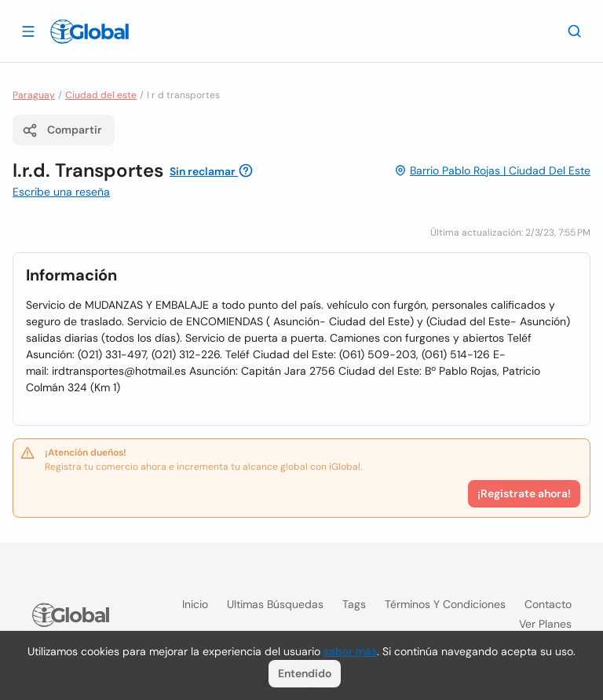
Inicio (195, 604)
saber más (350, 651)
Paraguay (34, 95)
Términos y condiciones (445, 604)
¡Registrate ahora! (524, 493)
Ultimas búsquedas (275, 604)
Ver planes (545, 624)
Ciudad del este (101, 95)
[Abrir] (28, 31)
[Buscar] (575, 31)
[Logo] (90, 31)
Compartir (62, 130)
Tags (354, 604)
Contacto (548, 604)
